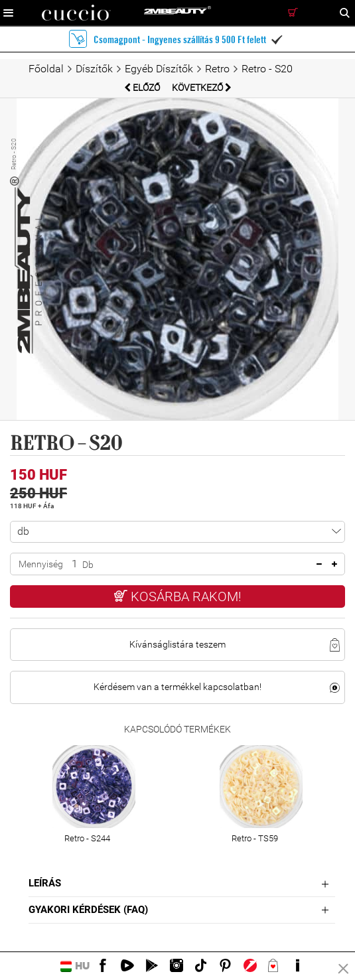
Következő (202, 88)
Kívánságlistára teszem (177, 644)
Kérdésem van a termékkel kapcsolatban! (177, 687)
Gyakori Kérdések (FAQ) (88, 910)
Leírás (45, 883)
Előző (143, 88)
